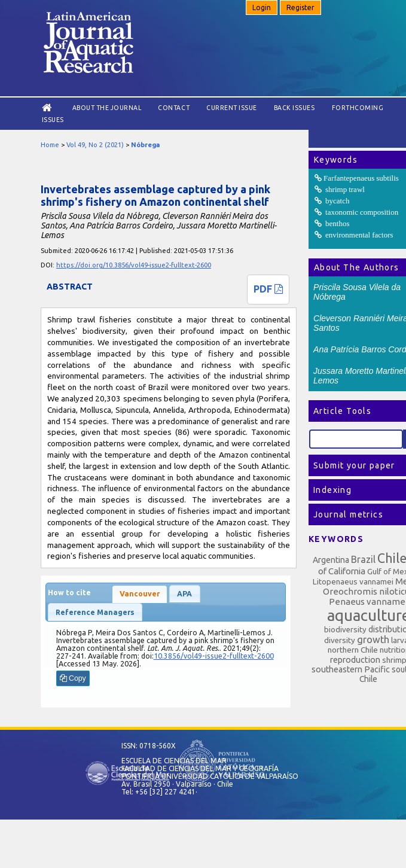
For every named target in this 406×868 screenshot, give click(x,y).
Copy (73, 678)
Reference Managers (95, 612)
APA (184, 594)
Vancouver (140, 594)
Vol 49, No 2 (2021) (95, 145)
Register (300, 7)
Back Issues (294, 108)
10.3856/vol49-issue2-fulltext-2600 (214, 656)
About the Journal (107, 108)
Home (50, 145)
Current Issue (232, 108)
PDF (268, 289)
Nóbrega (145, 145)
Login (262, 7)
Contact (174, 108)
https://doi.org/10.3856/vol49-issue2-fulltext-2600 (134, 265)
